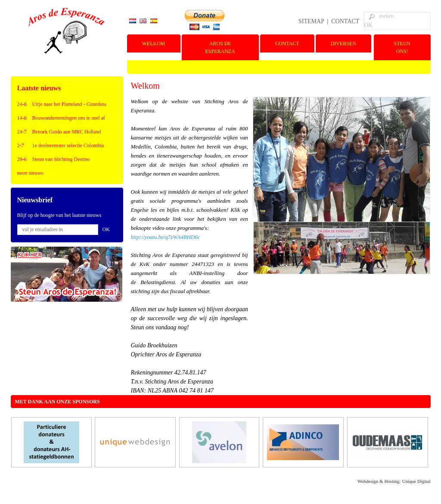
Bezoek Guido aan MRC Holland (67, 132)
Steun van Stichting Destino (61, 159)
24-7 (22, 132)
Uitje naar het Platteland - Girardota (69, 104)
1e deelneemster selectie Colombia (68, 145)
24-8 (22, 104)
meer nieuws (30, 173)
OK (369, 25)
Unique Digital (416, 481)
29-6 (22, 159)
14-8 (22, 118)
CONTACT (345, 21)
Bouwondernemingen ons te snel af (69, 118)
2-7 (21, 145)
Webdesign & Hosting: (379, 481)
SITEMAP (311, 21)
